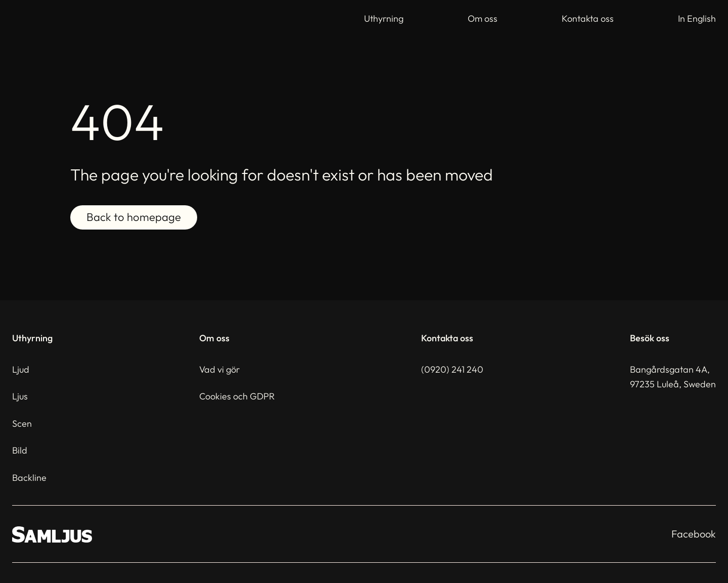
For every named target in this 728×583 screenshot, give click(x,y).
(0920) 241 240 (452, 369)
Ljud (21, 369)
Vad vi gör (219, 369)
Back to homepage (134, 217)
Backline (29, 478)
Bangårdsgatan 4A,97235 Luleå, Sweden (673, 377)
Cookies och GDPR (237, 396)
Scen (22, 423)
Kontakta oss (588, 18)
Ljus (20, 396)
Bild (20, 450)
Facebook (694, 534)
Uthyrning (384, 18)
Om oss (483, 18)
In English (697, 18)
